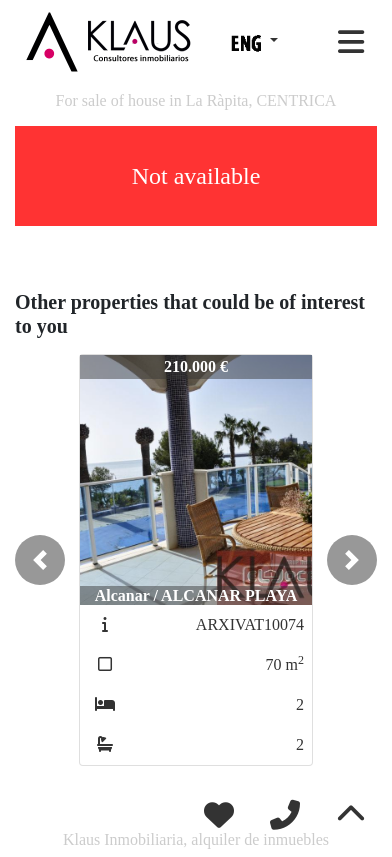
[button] (40, 560)
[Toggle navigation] (351, 42)
